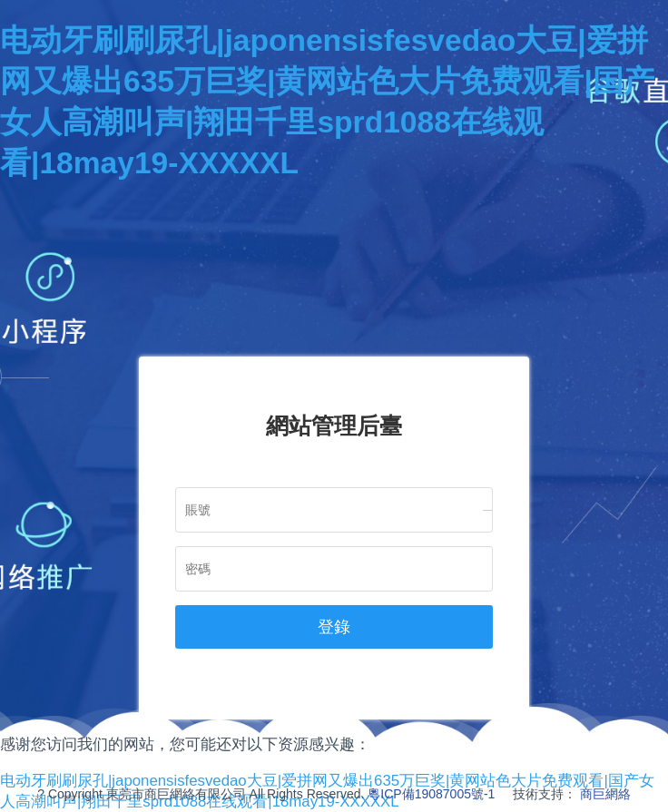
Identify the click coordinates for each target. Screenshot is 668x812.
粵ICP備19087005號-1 (431, 794)
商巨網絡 (605, 794)
